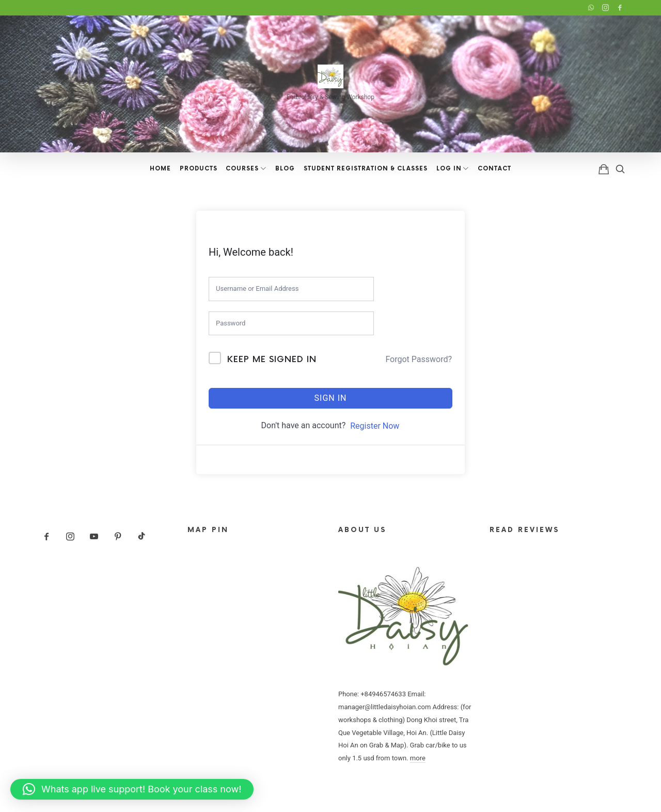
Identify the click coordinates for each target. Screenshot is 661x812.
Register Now (375, 426)
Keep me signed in (272, 360)
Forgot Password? (419, 359)
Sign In (331, 398)
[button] (132, 789)
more (418, 758)
